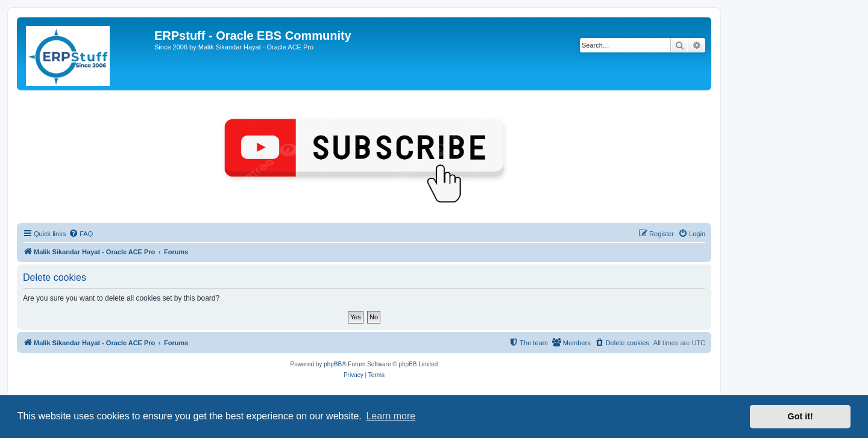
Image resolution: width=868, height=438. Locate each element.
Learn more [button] (391, 416)
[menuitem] (81, 234)
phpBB (333, 364)
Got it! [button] (800, 416)
